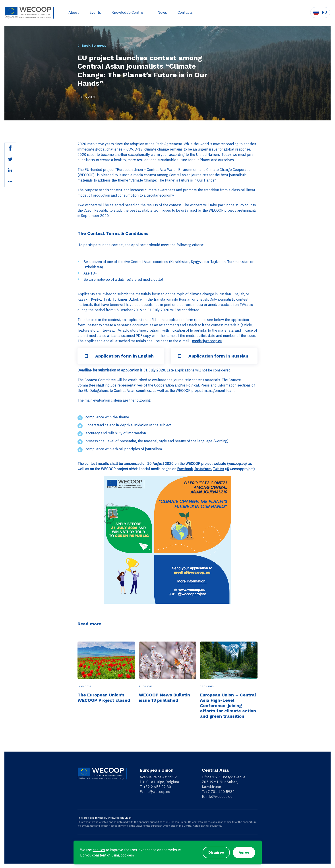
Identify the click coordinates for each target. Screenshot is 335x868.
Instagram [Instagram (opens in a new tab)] (203, 469)
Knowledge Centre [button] (127, 12)
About (73, 12)
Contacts (185, 12)
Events (95, 12)
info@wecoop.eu (157, 792)
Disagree (216, 852)
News (162, 12)
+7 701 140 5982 (220, 792)
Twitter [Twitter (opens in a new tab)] (218, 469)
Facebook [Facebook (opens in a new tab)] (185, 469)
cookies (99, 850)
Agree (244, 852)
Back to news (94, 45)
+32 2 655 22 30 (157, 787)
